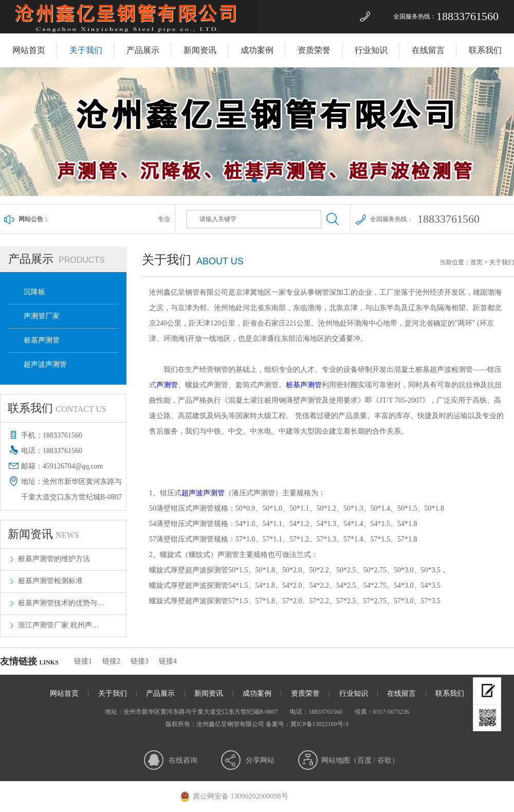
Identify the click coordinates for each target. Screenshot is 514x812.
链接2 (111, 661)
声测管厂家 (42, 316)
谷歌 (384, 760)
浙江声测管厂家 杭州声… (59, 625)
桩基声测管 (42, 340)
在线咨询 (183, 760)
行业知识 (371, 50)
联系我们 (485, 50)
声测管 (167, 385)
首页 (476, 262)
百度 (364, 760)
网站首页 (29, 50)
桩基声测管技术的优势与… (61, 603)
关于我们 (86, 50)
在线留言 (428, 50)
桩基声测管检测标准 (50, 581)
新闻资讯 (200, 50)
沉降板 (34, 292)
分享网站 (260, 760)
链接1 (83, 661)
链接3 (140, 661)
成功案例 (257, 50)
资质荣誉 (314, 50)
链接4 (168, 661)
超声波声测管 (45, 364)
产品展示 (143, 50)
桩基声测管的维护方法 (54, 559)
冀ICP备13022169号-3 (319, 724)
